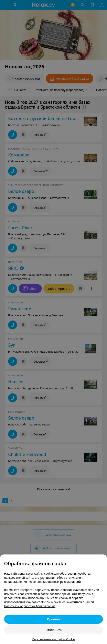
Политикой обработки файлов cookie (30, 606)
